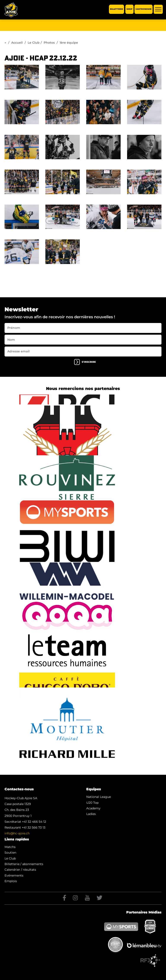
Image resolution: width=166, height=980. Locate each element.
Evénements (14, 875)
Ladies (91, 814)
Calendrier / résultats (20, 870)
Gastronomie (144, 9)
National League (99, 797)
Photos (49, 43)
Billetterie (117, 9)
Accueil (17, 43)
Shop (129, 9)
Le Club (34, 43)
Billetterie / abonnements (24, 864)
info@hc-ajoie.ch (17, 833)
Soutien (10, 853)
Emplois (11, 881)
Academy (93, 808)
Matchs (10, 847)
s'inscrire (85, 362)
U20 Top (92, 803)
